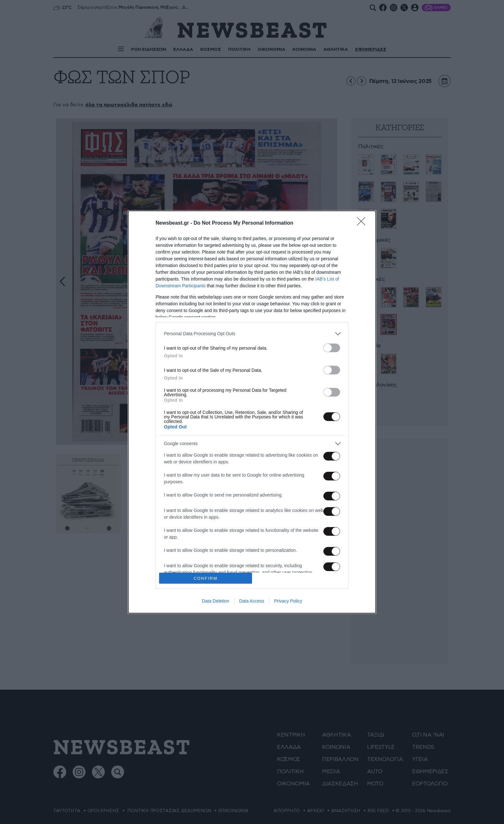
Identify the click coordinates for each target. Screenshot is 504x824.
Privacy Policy (288, 601)
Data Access (252, 601)
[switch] (332, 348)
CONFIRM (206, 578)
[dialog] (252, 412)
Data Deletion (216, 601)
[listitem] (252, 334)
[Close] (363, 223)
